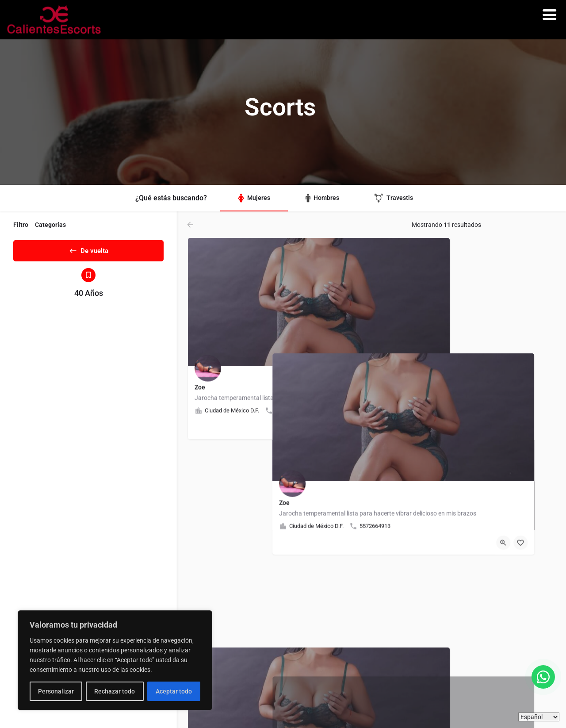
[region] (115, 660)
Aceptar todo (174, 691)
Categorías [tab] (50, 225)
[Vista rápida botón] (336, 427)
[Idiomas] (539, 717)
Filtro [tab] (21, 225)
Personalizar (56, 691)
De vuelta (88, 249)
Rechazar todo (115, 691)
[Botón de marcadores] (353, 427)
